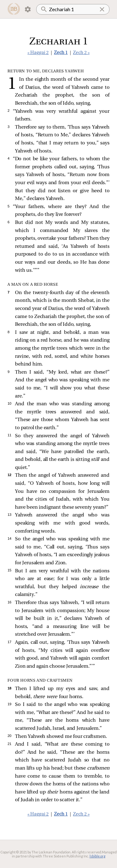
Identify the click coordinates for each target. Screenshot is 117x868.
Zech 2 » (81, 53)
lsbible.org (97, 856)
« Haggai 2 (38, 53)
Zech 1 (61, 53)
